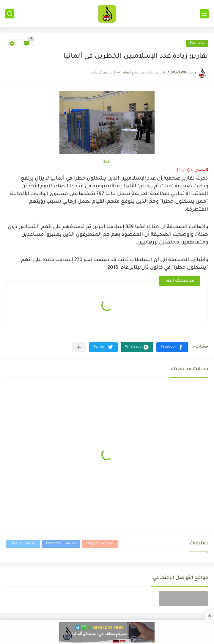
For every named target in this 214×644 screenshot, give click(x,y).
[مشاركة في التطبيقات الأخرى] (79, 347)
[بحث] (10, 14)
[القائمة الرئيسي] (204, 14)
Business (197, 43)
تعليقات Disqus (23, 544)
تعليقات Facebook (61, 544)
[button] (172, 347)
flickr (107, 162)
